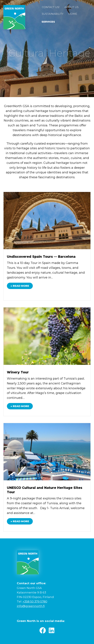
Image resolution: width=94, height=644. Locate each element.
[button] (43, 630)
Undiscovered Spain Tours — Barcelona (41, 257)
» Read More (22, 286)
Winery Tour (18, 372)
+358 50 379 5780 (35, 601)
